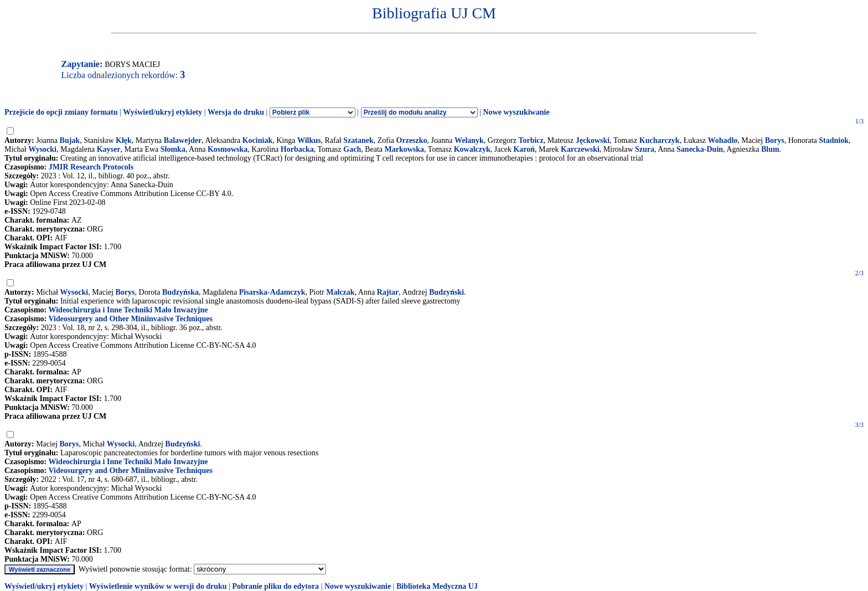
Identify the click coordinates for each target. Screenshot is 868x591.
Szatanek (358, 140)
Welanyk (469, 140)
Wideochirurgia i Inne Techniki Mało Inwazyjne (128, 310)
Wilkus (309, 140)
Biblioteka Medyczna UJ (437, 586)
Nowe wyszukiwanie (516, 112)
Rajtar (388, 292)
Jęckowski (593, 140)
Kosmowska (228, 149)
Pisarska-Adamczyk (272, 292)
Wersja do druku (236, 112)
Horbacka (297, 149)
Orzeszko (412, 140)
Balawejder (183, 140)
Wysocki (42, 149)
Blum (770, 149)
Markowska (405, 149)
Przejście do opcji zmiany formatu (61, 112)
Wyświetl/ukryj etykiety (162, 112)
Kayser (109, 149)
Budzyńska (180, 292)
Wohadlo (723, 140)
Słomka (173, 149)
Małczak (340, 292)
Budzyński (446, 292)
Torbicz (531, 140)
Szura (645, 149)
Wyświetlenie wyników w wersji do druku (158, 586)
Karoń (524, 149)
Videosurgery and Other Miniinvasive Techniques (130, 319)
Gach (352, 149)
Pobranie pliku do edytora (275, 586)
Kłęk (124, 140)
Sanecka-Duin (700, 149)
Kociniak (257, 140)
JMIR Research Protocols (91, 167)
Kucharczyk (660, 140)
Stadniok (834, 140)
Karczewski (580, 149)
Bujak (70, 140)
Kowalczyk (472, 149)
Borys (775, 140)
